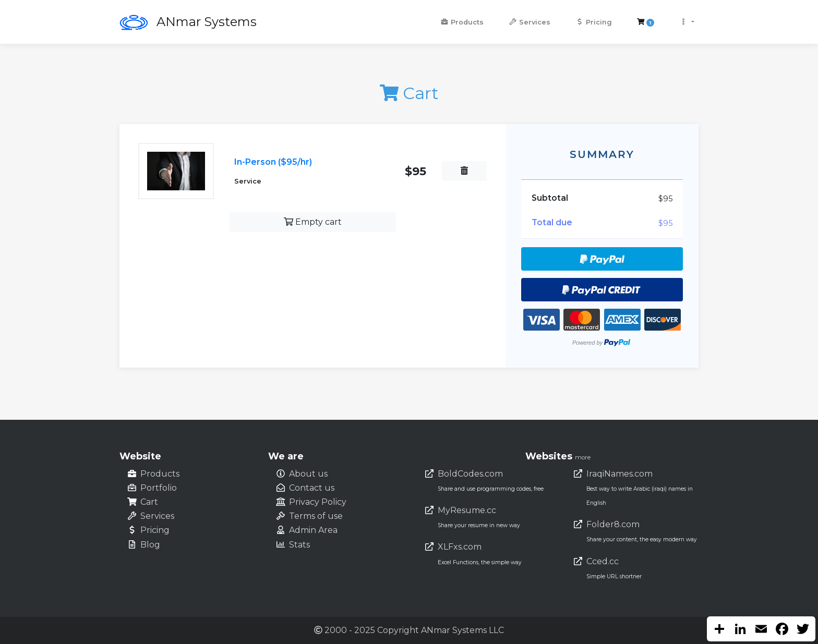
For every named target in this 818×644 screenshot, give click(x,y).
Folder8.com (613, 524)
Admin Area (313, 530)
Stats (299, 545)
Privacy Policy (318, 502)
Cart (149, 502)
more (583, 457)
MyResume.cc (467, 510)
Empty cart (313, 222)
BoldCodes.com (470, 474)
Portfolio (159, 488)
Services (530, 22)
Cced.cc (603, 561)
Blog (150, 545)
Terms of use (316, 516)
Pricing (594, 22)
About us (308, 474)
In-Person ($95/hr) (273, 162)
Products (462, 22)
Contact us (312, 488)
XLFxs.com (460, 547)
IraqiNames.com (619, 474)
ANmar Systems (207, 22)
